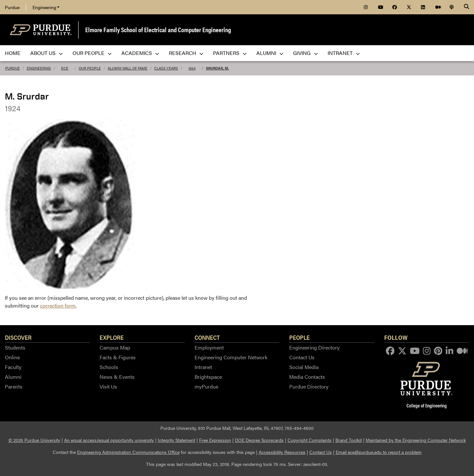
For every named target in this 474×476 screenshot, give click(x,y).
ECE (65, 68)
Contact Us (302, 357)
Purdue (12, 7)
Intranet (203, 367)
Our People (90, 68)
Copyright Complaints (310, 440)
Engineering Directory (314, 347)
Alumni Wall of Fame (128, 68)
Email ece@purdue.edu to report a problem (379, 452)
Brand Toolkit (349, 440)
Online (12, 357)
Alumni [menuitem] (270, 53)
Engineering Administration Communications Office (128, 452)
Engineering (46, 7)
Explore (112, 337)
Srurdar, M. (217, 68)
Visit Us (108, 386)
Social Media (304, 367)
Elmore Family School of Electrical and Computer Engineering (158, 29)
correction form (58, 305)
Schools (109, 367)
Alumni (13, 377)
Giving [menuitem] (305, 53)
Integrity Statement (176, 440)
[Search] (467, 7)
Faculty (13, 367)
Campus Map (115, 347)
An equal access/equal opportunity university (109, 440)
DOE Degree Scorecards (259, 440)
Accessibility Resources (282, 452)
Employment (209, 347)
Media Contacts (307, 377)
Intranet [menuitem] (344, 53)
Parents (14, 386)
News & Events (117, 377)
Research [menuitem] (186, 53)
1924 (192, 68)
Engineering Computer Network (231, 357)
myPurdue (206, 386)
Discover (18, 337)
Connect (207, 337)
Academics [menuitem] (140, 53)
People (299, 337)
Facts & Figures (118, 357)
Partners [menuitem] (230, 53)
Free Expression (215, 440)
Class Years (166, 68)
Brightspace (208, 377)
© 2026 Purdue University (34, 440)
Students (15, 347)
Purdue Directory (309, 386)
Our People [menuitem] (92, 53)
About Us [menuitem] (47, 53)
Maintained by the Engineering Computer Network (416, 440)
